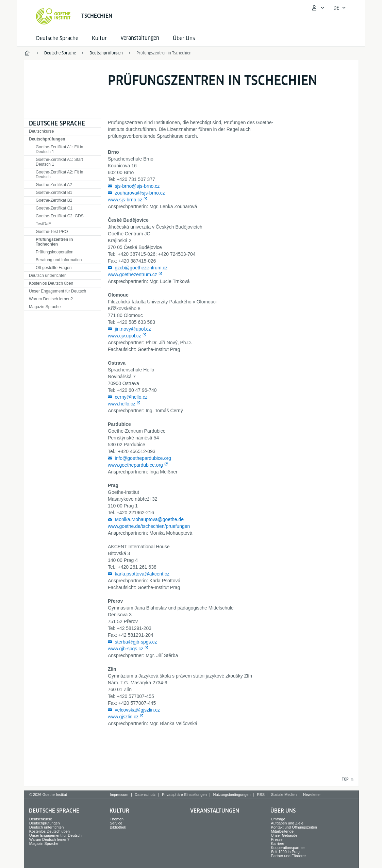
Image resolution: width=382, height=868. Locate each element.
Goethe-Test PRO (52, 232)
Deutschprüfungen (47, 139)
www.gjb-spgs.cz (126, 649)
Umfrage (278, 819)
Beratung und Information (59, 260)
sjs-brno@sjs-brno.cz (137, 186)
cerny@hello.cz (131, 397)
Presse (277, 839)
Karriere (277, 844)
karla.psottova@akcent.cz (142, 574)
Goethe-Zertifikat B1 (54, 193)
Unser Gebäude (284, 835)
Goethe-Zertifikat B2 (54, 200)
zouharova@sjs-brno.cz (140, 193)
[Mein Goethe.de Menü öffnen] (318, 8)
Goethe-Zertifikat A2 (54, 185)
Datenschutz (145, 795)
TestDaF (43, 224)
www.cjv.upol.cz (124, 336)
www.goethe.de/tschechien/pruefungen (149, 526)
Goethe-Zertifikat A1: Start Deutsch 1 (59, 162)
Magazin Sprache (45, 307)
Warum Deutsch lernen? (51, 299)
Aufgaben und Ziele (287, 823)
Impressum (119, 795)
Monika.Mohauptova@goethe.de (149, 519)
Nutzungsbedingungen (232, 795)
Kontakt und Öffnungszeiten (294, 827)
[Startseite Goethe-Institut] (53, 16)
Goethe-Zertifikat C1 (54, 208)
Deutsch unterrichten (48, 276)
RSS (261, 795)
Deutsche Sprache (57, 38)
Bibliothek (118, 827)
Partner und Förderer (288, 856)
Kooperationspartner (288, 848)
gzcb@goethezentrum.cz (141, 268)
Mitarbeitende (282, 831)
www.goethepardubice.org (135, 465)
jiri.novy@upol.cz (133, 329)
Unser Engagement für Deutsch (57, 291)
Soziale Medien (284, 795)
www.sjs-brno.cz (125, 200)
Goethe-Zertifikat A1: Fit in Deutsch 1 (59, 149)
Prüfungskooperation (55, 252)
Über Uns (184, 38)
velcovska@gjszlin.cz (137, 710)
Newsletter (312, 795)
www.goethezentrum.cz (132, 274)
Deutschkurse (41, 131)
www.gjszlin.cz (123, 717)
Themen (117, 819)
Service (116, 823)
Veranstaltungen (215, 811)
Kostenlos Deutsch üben (51, 283)
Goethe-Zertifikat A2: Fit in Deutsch (59, 174)
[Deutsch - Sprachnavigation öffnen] (340, 8)
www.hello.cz (122, 404)
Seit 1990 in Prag (285, 852)
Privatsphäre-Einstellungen (184, 795)
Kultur (99, 38)
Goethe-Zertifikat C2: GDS (60, 216)
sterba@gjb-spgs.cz (136, 642)
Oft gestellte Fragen (54, 268)
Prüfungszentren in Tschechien (54, 242)
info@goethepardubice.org (143, 458)
